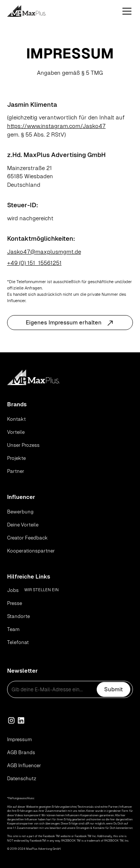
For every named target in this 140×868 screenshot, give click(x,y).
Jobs (13, 590)
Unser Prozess (23, 445)
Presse (15, 603)
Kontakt (16, 419)
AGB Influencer (24, 765)
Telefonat (18, 642)
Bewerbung (20, 512)
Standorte (18, 616)
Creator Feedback (27, 538)
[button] (125, 11)
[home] (35, 11)
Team (13, 629)
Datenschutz (22, 779)
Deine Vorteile (23, 525)
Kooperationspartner (31, 551)
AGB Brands (21, 752)
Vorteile (16, 432)
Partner (16, 471)
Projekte (16, 458)
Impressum (19, 739)
